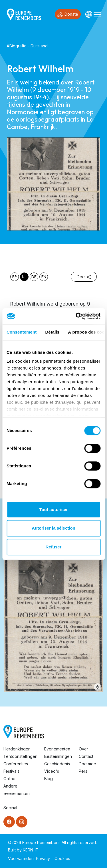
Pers (83, 771)
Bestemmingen (58, 756)
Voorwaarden (21, 858)
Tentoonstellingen (20, 756)
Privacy (43, 858)
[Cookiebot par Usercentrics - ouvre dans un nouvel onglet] (76, 316)
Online (9, 779)
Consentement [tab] (22, 332)
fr (15, 277)
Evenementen (57, 749)
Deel (84, 277)
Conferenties (16, 764)
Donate (68, 15)
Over (83, 749)
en (44, 277)
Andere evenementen (17, 790)
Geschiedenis (57, 764)
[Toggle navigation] (97, 14)
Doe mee (87, 764)
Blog (49, 779)
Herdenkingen (17, 749)
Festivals (11, 771)
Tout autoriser (54, 509)
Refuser (54, 547)
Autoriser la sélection (53, 528)
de (34, 277)
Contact (86, 756)
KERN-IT (31, 850)
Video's (52, 771)
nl (24, 277)
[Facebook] (9, 822)
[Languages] (89, 14)
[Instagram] (22, 822)
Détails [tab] (52, 332)
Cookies (62, 858)
